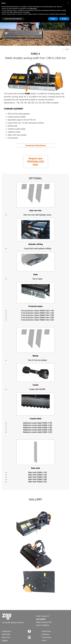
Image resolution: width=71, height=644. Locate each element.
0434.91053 (6, 634)
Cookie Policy (46, 631)
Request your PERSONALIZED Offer (36, 162)
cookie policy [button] (33, 8)
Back (66, 49)
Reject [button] (53, 19)
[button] (69, 3)
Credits (44, 640)
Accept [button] (64, 19)
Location (5, 640)
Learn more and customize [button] (13, 19)
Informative (45, 634)
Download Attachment (36, 146)
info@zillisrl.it (6, 631)
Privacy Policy (46, 637)
